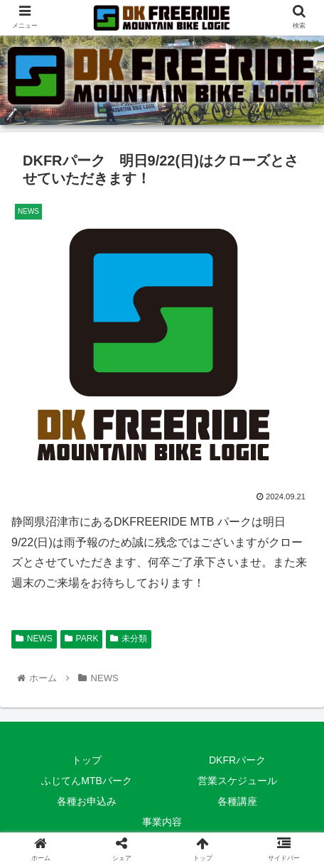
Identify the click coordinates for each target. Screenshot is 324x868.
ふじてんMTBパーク (87, 781)
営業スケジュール (237, 781)
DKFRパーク (237, 760)
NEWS (34, 639)
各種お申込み (87, 801)
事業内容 (162, 822)
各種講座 (237, 801)
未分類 (129, 639)
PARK (82, 639)
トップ (87, 760)
